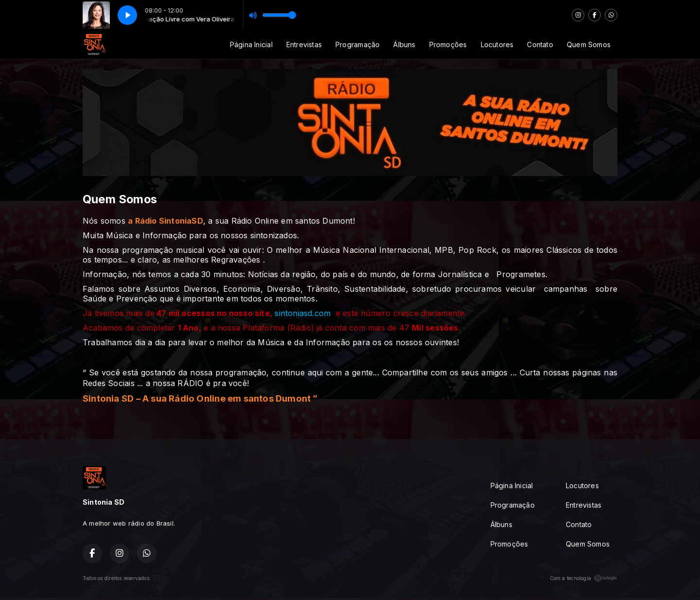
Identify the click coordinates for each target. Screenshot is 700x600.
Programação (358, 44)
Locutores (497, 44)
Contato (540, 44)
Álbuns (404, 44)
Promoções (448, 44)
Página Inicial (251, 44)
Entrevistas (304, 44)
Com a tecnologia (584, 578)
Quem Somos (589, 44)
